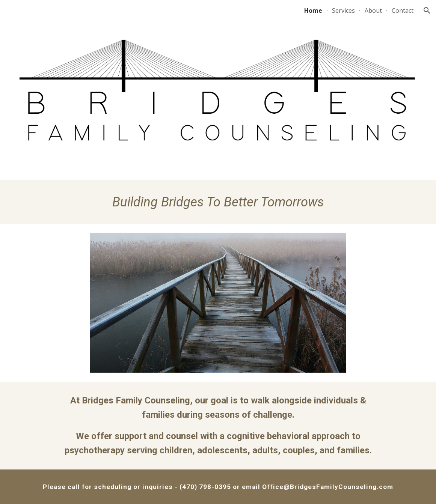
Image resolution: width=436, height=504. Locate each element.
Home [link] (313, 11)
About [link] (373, 11)
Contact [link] (403, 11)
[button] (427, 11)
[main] (218, 202)
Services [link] (343, 11)
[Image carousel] (218, 303)
